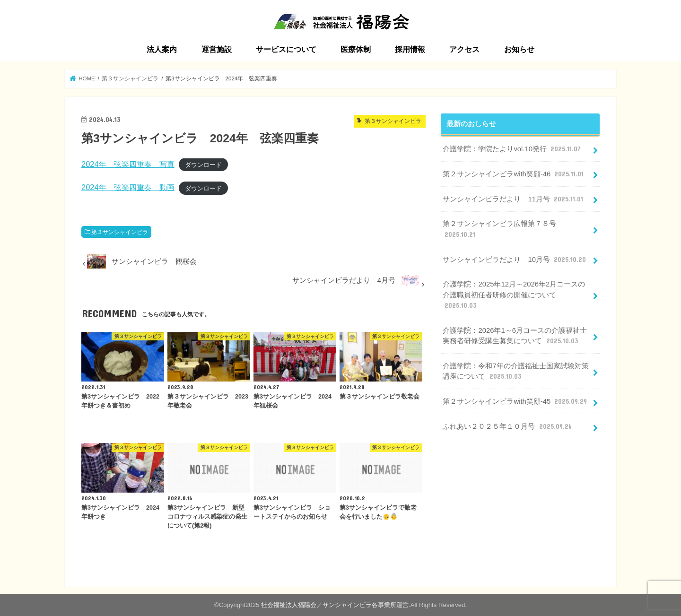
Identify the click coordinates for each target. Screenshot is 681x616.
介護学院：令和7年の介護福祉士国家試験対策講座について (515, 372)
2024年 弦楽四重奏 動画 (128, 187)
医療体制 (356, 49)
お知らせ (519, 49)
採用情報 (410, 49)
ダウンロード (203, 165)
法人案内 (162, 49)
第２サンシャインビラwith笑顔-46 (514, 174)
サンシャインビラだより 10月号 (515, 260)
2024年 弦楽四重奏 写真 (128, 164)
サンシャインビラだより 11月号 (514, 199)
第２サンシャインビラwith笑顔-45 (516, 401)
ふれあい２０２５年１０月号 (508, 426)
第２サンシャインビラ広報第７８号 (499, 229)
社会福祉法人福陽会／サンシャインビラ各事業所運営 (335, 605)
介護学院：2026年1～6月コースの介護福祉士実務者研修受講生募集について (515, 336)
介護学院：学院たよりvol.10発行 (513, 149)
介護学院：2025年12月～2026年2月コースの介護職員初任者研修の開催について (514, 295)
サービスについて (286, 49)
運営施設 (217, 49)
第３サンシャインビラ (120, 232)
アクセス (464, 49)
